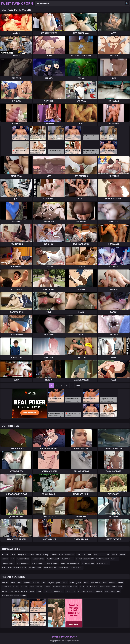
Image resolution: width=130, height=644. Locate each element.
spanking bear (75, 582)
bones (65, 582)
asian (32, 554)
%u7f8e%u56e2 (38, 563)
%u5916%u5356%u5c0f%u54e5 (56, 568)
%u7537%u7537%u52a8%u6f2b (65, 587)
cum (61, 554)
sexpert (5, 582)
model (121, 582)
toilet (39, 591)
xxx (108, 554)
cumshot (88, 554)
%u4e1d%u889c (103, 563)
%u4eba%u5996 (35, 568)
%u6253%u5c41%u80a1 (70, 563)
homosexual (105, 587)
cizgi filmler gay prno (10, 587)
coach (79, 554)
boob (32, 591)
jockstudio (48, 591)
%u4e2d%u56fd (52, 563)
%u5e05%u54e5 (38, 559)
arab (19, 582)
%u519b (115, 559)
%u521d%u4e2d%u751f (18, 591)
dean (13, 582)
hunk (32, 587)
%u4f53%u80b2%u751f (85, 559)
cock (102, 554)
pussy (5, 591)
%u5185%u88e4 (53, 559)
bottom (123, 554)
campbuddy (70, 591)
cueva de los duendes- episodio (14, 596)
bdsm (39, 554)
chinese (5, 554)
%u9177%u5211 (88, 563)
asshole (5, 559)
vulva (112, 591)
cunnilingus (70, 554)
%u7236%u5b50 (103, 559)
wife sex (27, 582)
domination (59, 591)
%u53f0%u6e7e (67, 559)
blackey (47, 587)
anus (96, 554)
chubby (54, 554)
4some (114, 554)
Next (78, 385)
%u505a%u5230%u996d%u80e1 (90, 591)
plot (106, 591)
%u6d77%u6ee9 (23, 563)
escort (86, 582)
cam (44, 582)
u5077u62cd (117, 587)
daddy (46, 554)
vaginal (51, 582)
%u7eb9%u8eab (23, 559)
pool (58, 582)
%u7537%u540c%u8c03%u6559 (14, 568)
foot (12, 559)
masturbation (92, 587)
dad (119, 591)
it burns (24, 587)
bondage (36, 582)
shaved (39, 587)
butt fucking (96, 582)
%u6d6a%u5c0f (8, 563)
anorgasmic (22, 554)
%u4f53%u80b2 (76, 568)
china (13, 554)
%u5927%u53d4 (109, 582)
